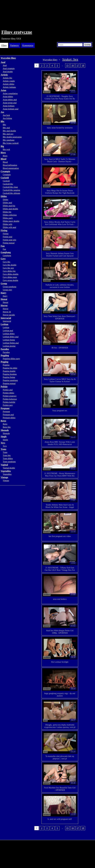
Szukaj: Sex (70, 59)
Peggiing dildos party (11, 359)
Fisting (4, 230)
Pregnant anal (8, 415)
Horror (4, 305)
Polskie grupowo (10, 396)
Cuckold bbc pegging (11, 190)
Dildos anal (7, 203)
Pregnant (5, 408)
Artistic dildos (9, 84)
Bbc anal (6, 128)
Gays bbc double (10, 265)
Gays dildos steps (10, 277)
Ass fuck (6, 115)
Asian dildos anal (10, 100)
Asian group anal (10, 103)
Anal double (8, 72)
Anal (3, 62)
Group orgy (7, 290)
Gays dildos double (11, 274)
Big (2, 146)
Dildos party (8, 218)
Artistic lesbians (9, 87)
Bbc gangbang (9, 140)
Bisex (3, 153)
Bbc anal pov (8, 134)
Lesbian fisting (9, 340)
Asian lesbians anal (11, 109)
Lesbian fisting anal (11, 343)
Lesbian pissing (9, 346)
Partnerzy (15, 45)
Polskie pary (8, 405)
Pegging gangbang (10, 380)
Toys (3, 443)
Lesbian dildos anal (11, 337)
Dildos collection (10, 215)
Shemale (5, 430)
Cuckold (5, 178)
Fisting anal (8, 237)
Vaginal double (9, 468)
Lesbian (4, 324)
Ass (2, 112)
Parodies (5, 349)
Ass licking (7, 118)
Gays (3, 259)
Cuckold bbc (8, 184)
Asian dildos (8, 97)
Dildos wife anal (9, 227)
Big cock (6, 149)
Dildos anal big (9, 206)
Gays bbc (7, 262)
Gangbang (6, 252)
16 (73, 65)
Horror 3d (7, 312)
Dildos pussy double (11, 221)
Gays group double (11, 280)
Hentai (4, 299)
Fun (3, 246)
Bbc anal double (9, 131)
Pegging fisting (9, 377)
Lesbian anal (8, 331)
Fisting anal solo (9, 240)
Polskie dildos (8, 393)
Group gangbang (10, 287)
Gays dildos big (9, 271)
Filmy (4, 45)
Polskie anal (8, 390)
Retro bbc (7, 427)
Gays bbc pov (8, 268)
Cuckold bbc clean (10, 187)
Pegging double (9, 371)
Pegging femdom (10, 374)
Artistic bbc (8, 78)
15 (67, 65)
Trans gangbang (9, 462)
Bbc (3, 121)
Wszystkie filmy (8, 58)
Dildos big (7, 212)
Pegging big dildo (10, 368)
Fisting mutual (9, 243)
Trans (4, 449)
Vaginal (4, 465)
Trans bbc (7, 455)
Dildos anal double (10, 209)
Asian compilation (10, 93)
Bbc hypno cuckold (11, 143)
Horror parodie (9, 315)
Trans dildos (8, 458)
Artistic (4, 75)
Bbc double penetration (12, 137)
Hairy (4, 293)
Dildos (4, 196)
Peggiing (5, 355)
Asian (3, 90)
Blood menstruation (11, 168)
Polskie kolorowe (10, 399)
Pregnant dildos (9, 418)
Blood (4, 159)
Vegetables (6, 471)
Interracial (6, 318)
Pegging (4, 362)
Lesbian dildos (9, 334)
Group (4, 283)
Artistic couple (9, 81)
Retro (3, 421)
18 (83, 65)
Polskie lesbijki (9, 402)
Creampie (5, 171)
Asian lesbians (9, 106)
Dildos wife (8, 224)
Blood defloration (10, 165)
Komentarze (28, 45)
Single (4, 437)
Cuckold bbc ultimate (11, 193)
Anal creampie (9, 68)
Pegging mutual (9, 383)
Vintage (4, 477)
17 (78, 65)
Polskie (4, 387)
